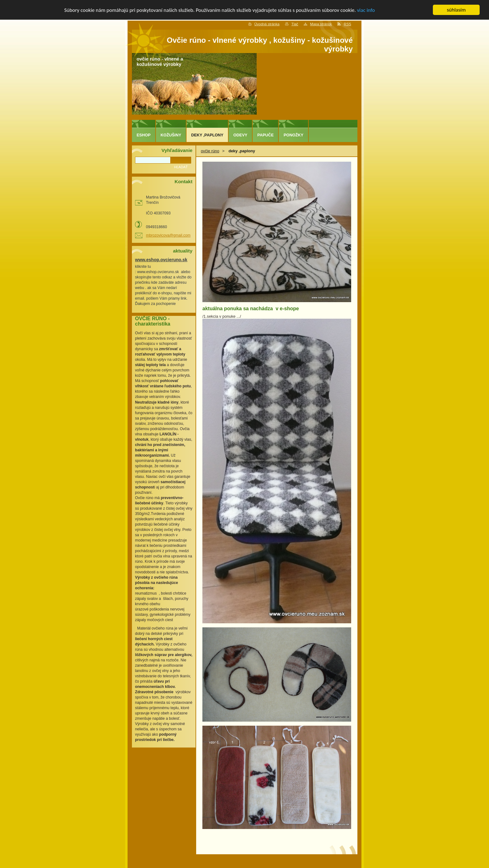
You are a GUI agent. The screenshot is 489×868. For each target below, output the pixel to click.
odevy (240, 135)
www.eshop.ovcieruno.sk (161, 260)
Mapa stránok (321, 24)
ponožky (293, 135)
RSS (347, 24)
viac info (366, 10)
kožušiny (171, 135)
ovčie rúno (210, 151)
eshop (144, 135)
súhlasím (456, 10)
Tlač (295, 24)
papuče (265, 135)
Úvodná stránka (267, 24)
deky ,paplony (207, 135)
